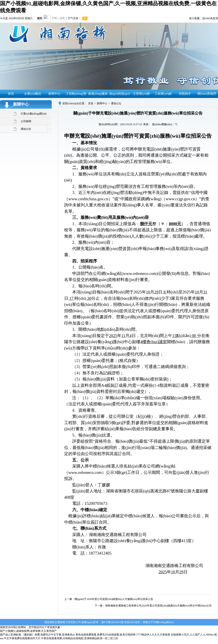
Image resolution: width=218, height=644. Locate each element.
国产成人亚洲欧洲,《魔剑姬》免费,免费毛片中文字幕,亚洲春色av (37, 635)
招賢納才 (185, 94)
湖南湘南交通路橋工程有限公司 (62, 622)
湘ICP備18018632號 (112, 622)
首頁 (11, 94)
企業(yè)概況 (33, 94)
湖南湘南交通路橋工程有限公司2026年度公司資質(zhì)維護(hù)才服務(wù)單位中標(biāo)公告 (158, 606)
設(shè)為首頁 (210, 18)
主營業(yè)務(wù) (142, 98)
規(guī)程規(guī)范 (120, 98)
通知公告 (26, 129)
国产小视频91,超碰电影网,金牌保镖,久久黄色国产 (28, 631)
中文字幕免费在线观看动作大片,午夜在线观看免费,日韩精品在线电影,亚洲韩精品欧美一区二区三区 (61, 638)
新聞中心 (54, 94)
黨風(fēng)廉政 (98, 94)
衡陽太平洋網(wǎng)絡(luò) (158, 622)
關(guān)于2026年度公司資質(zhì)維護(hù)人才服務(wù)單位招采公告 (114, 599)
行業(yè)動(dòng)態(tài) (34, 114)
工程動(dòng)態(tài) (76, 98)
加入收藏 (194, 18)
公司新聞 (26, 121)
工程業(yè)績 (163, 94)
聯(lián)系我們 (207, 94)
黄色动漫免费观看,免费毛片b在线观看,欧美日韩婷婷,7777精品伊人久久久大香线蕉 (123, 635)
